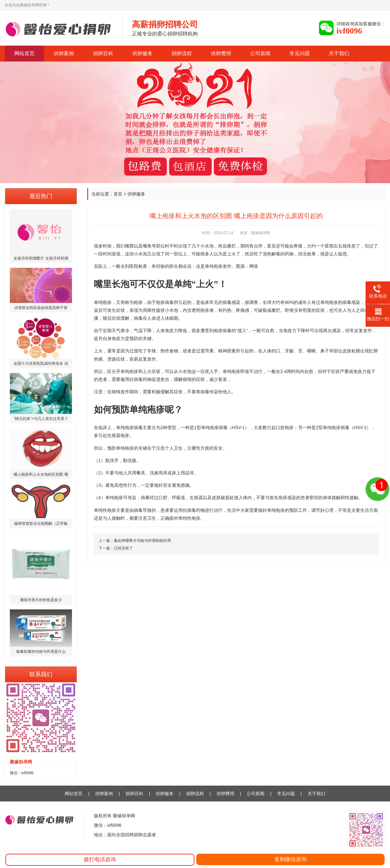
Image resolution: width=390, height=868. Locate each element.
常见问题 (300, 53)
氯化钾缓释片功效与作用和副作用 (142, 541)
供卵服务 (142, 53)
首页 (118, 194)
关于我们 (339, 53)
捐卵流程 (182, 53)
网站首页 (24, 53)
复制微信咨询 (290, 859)
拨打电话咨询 (100, 860)
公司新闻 (260, 53)
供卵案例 (64, 53)
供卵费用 (221, 53)
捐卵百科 (103, 53)
